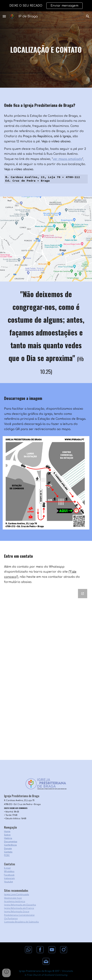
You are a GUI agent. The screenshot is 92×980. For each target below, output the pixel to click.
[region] (46, 6)
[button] (4, 16)
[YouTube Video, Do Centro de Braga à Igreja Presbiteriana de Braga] (46, 218)
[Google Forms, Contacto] (46, 674)
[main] (46, 50)
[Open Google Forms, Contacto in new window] (83, 594)
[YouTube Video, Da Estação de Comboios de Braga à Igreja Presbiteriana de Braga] (46, 260)
